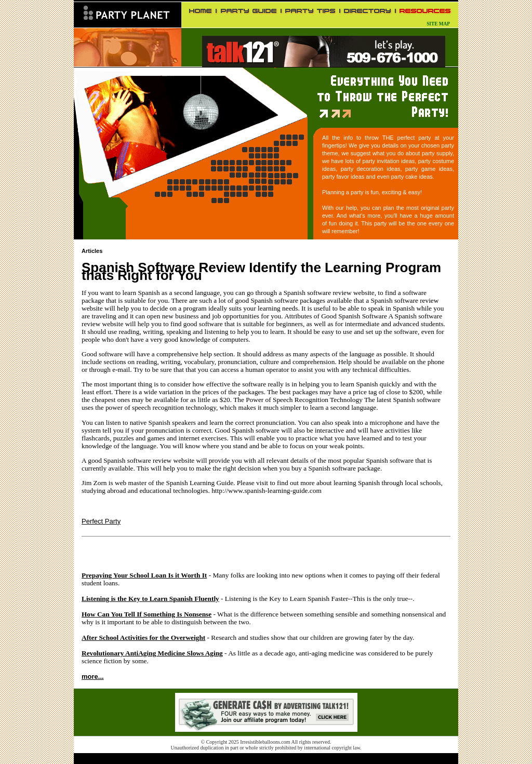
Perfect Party (101, 521)
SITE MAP (438, 24)
